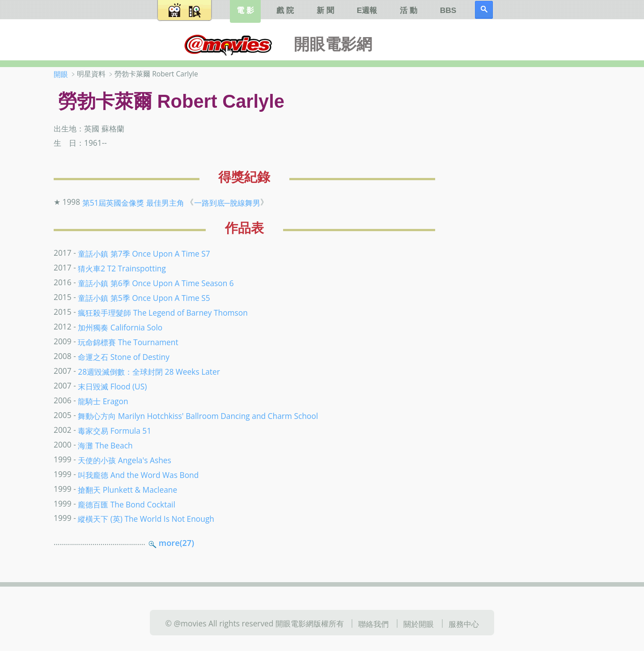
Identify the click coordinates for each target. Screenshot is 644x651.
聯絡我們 (373, 624)
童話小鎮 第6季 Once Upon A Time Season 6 (156, 283)
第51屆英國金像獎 (113, 203)
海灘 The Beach (105, 445)
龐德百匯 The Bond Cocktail (127, 504)
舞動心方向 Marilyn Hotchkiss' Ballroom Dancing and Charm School (198, 416)
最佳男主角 (165, 203)
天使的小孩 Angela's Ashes (125, 460)
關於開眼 (419, 624)
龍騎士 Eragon (103, 401)
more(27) (176, 543)
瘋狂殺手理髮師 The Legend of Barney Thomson (163, 313)
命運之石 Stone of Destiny (124, 357)
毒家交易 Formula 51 (114, 431)
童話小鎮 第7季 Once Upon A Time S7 (144, 254)
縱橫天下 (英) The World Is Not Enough (146, 519)
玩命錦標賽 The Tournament (128, 342)
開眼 (61, 74)
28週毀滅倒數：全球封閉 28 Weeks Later (149, 372)
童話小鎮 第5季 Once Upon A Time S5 (144, 298)
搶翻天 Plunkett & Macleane (127, 489)
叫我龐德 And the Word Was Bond (138, 474)
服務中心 (464, 624)
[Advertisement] (532, 210)
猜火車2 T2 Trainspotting (122, 268)
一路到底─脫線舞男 (227, 203)
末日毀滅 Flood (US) (112, 386)
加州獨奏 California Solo (120, 327)
